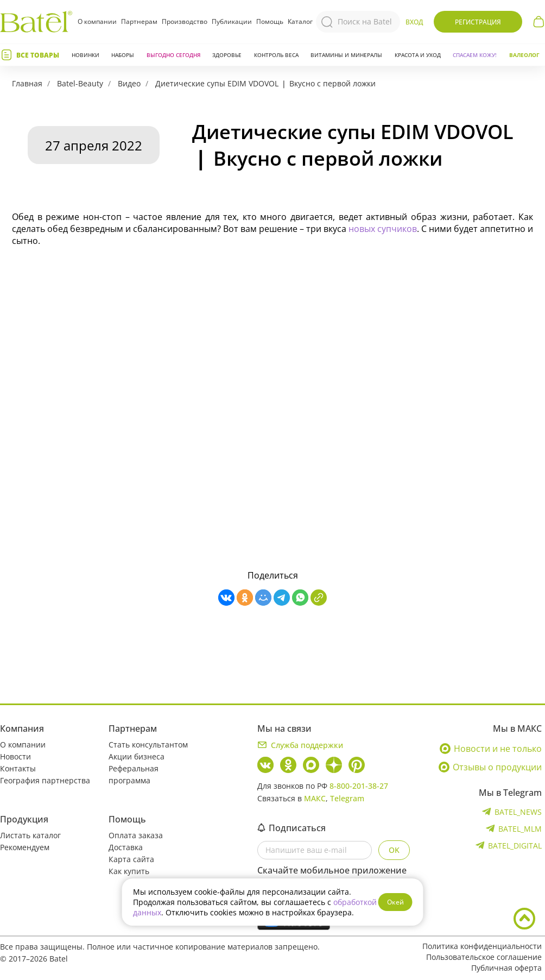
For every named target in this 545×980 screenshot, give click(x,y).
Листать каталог (30, 835)
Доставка (126, 847)
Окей (395, 902)
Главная (27, 83)
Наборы (123, 55)
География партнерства (45, 780)
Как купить (129, 871)
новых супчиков (383, 229)
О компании (97, 21)
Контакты (18, 768)
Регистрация (478, 22)
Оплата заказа (136, 835)
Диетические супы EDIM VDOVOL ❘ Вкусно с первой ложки (265, 83)
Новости (15, 756)
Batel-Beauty (80, 83)
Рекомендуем (25, 847)
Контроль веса (276, 55)
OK (394, 850)
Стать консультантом (148, 745)
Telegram (347, 798)
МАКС (315, 798)
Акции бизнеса (137, 756)
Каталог (300, 22)
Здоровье (227, 55)
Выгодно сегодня (173, 55)
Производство (185, 21)
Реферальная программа (134, 774)
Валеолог (524, 55)
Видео (129, 83)
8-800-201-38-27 (359, 786)
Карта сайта (131, 859)
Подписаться (291, 828)
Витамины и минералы (346, 55)
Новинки (85, 55)
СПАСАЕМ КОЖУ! (475, 55)
